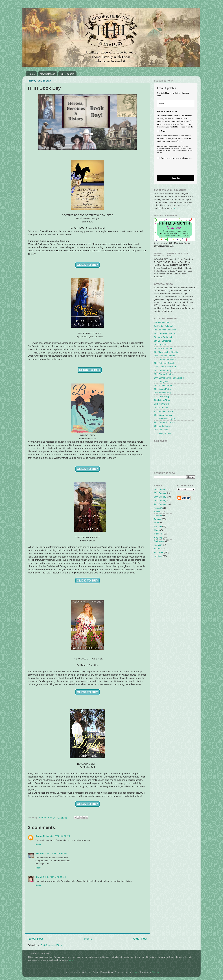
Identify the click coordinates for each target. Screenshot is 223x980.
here (176, 208)
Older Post (140, 939)
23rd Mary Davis (162, 404)
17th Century (160, 493)
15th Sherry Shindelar (164, 374)
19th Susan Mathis (163, 389)
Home (32, 74)
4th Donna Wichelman (164, 333)
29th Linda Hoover (163, 426)
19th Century (160, 501)
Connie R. (40, 836)
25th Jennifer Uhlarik (164, 411)
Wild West (159, 552)
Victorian (158, 549)
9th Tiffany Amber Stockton (167, 352)
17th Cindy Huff (161, 382)
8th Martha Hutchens (164, 348)
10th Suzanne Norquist (165, 356)
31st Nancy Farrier (163, 433)
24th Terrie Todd (162, 408)
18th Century (160, 497)
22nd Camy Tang (162, 400)
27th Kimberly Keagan (164, 419)
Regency (158, 537)
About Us (158, 508)
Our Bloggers (67, 74)
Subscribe (176, 178)
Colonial (158, 515)
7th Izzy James (161, 345)
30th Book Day (161, 430)
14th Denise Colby (163, 370)
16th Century (160, 489)
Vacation (158, 545)
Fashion (158, 519)
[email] (176, 104)
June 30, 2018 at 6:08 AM (58, 836)
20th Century (160, 504)
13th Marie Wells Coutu (165, 367)
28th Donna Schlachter (165, 422)
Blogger (155, 972)
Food (156, 523)
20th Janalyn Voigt (163, 393)
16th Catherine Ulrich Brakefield (169, 378)
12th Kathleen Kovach (164, 363)
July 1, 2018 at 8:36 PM (56, 854)
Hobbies (158, 526)
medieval (158, 556)
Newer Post (35, 939)
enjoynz (135, 972)
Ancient (158, 512)
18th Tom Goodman (163, 385)
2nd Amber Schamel (164, 326)
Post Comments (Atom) (52, 945)
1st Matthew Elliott (163, 322)
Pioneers (158, 534)
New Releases (48, 74)
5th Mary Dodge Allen (164, 337)
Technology (159, 541)
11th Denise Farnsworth (165, 359)
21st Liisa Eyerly (162, 396)
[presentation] (173, 168)
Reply (38, 844)
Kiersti (39, 877)
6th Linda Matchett (163, 341)
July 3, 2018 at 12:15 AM (54, 877)
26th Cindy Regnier (163, 415)
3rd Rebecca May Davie (165, 330)
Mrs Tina (40, 854)
